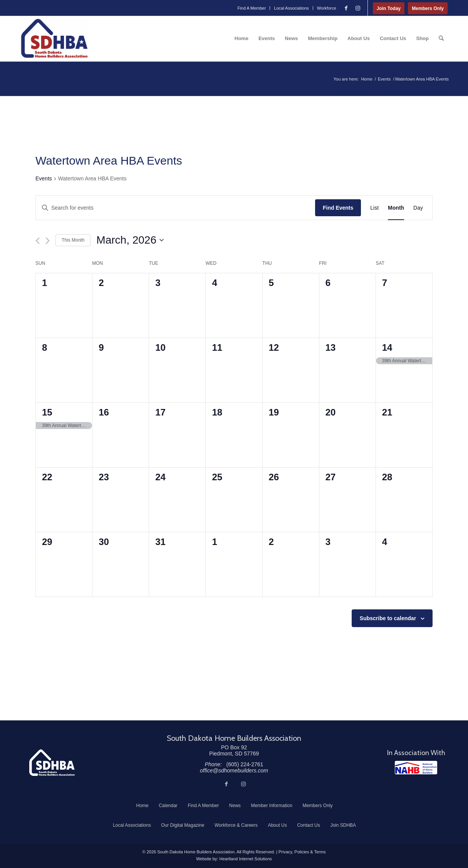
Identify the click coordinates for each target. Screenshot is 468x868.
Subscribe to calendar (388, 618)
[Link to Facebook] (346, 8)
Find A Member (252, 8)
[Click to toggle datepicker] (130, 240)
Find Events (338, 208)
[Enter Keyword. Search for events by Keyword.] (175, 208)
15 (47, 412)
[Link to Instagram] (358, 8)
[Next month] (48, 241)
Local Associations (291, 8)
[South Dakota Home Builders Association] (54, 39)
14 (387, 347)
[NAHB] (416, 768)
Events (44, 178)
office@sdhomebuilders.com (234, 770)
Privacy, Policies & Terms (302, 852)
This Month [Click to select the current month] (73, 240)
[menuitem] (252, 8)
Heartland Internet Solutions (245, 859)
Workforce (327, 8)
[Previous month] (38, 241)
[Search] (441, 39)
